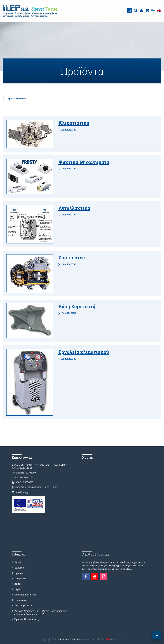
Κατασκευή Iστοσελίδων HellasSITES (102, 639)
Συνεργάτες (19, 579)
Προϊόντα (21, 99)
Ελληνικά (153, 10)
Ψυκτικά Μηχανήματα (84, 162)
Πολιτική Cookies (22, 606)
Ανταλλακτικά (74, 208)
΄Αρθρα (17, 589)
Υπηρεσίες (19, 568)
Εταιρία (17, 562)
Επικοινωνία (19, 600)
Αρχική (9, 99)
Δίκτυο (17, 584)
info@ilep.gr (22, 492)
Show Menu (129, 7)
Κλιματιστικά (74, 123)
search (136, 10)
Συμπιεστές (72, 258)
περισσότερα (67, 130)
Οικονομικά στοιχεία (24, 595)
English (159, 10)
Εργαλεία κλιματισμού (84, 352)
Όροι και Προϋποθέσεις (25, 619)
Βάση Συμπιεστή (77, 306)
